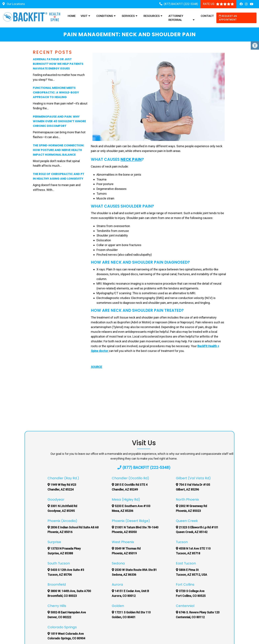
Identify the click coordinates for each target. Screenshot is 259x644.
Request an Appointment (228, 18)
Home (72, 16)
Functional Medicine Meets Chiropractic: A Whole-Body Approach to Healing (56, 92)
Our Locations (16, 4)
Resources (152, 16)
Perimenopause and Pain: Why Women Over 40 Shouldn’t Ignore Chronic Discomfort (59, 121)
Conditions (105, 16)
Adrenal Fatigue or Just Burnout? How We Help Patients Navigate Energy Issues (58, 64)
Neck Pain (131, 159)
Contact (207, 16)
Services (128, 16)
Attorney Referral (176, 18)
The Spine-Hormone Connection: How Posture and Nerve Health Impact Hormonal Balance (59, 150)
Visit (84, 16)
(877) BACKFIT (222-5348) (181, 4)
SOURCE (96, 367)
